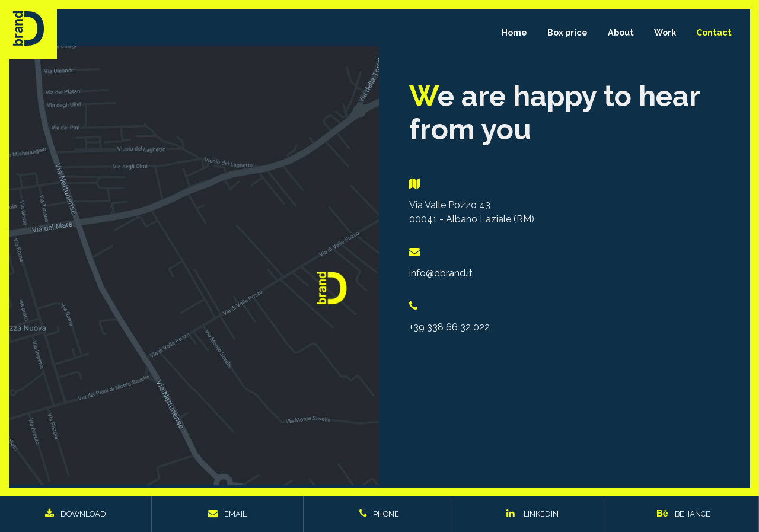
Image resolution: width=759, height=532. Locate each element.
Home (514, 32)
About (621, 32)
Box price (567, 32)
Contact (714, 32)
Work (665, 32)
